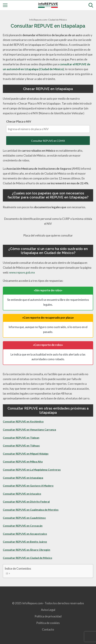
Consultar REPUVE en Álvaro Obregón (27, 550)
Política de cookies (48, 623)
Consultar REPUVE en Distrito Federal (26, 502)
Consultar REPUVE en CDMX (48, 141)
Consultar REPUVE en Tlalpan (21, 438)
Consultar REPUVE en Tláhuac (21, 445)
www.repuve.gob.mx (22, 272)
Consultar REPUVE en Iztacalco (22, 494)
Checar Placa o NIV (48, 126)
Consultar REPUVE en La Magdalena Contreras (32, 470)
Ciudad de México (58, 20)
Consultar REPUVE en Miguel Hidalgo (26, 454)
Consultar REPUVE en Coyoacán (23, 526)
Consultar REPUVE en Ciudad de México (28, 558)
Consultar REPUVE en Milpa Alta (23, 461)
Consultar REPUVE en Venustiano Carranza (29, 429)
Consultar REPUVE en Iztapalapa (23, 478)
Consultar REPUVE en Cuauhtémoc (24, 518)
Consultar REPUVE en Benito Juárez (25, 542)
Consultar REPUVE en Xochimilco (23, 421)
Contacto (48, 629)
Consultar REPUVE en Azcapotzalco (25, 534)
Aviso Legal (48, 610)
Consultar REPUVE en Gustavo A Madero (28, 486)
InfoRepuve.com (38, 20)
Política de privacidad (48, 616)
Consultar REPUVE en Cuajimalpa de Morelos (31, 510)
